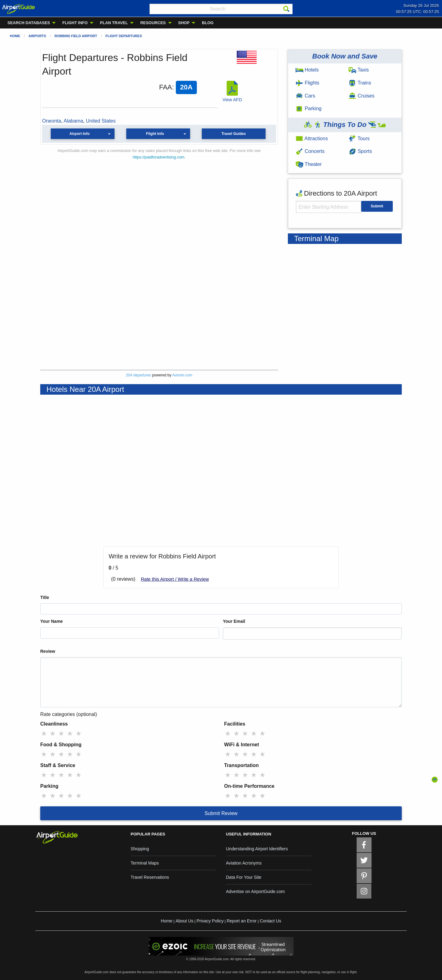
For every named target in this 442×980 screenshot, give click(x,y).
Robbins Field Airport (76, 36)
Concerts (310, 151)
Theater (309, 164)
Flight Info (155, 134)
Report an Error (241, 921)
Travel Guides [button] (234, 134)
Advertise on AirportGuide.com (255, 891)
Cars (305, 96)
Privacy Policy (210, 921)
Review (48, 651)
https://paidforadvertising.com (159, 157)
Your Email (234, 621)
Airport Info (79, 134)
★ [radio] (44, 733)
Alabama (73, 121)
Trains (360, 83)
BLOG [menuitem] (208, 23)
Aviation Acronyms (244, 863)
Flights (308, 83)
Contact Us (270, 921)
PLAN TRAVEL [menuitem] (114, 23)
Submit (377, 206)
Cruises (362, 96)
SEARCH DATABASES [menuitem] (29, 23)
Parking (309, 108)
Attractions (312, 139)
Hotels (307, 70)
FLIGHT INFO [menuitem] (75, 23)
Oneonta (52, 121)
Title (45, 597)
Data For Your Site (244, 877)
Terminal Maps (145, 863)
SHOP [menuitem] (184, 23)
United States (101, 121)
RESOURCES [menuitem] (153, 23)
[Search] (286, 9)
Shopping (140, 849)
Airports (37, 36)
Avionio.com (182, 375)
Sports (360, 151)
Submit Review (221, 813)
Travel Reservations (150, 877)
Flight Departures (124, 36)
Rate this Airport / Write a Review (175, 579)
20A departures (139, 375)
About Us (184, 921)
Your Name (52, 621)
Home (15, 36)
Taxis (359, 70)
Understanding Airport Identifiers (257, 849)
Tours (359, 139)
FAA (166, 87)
